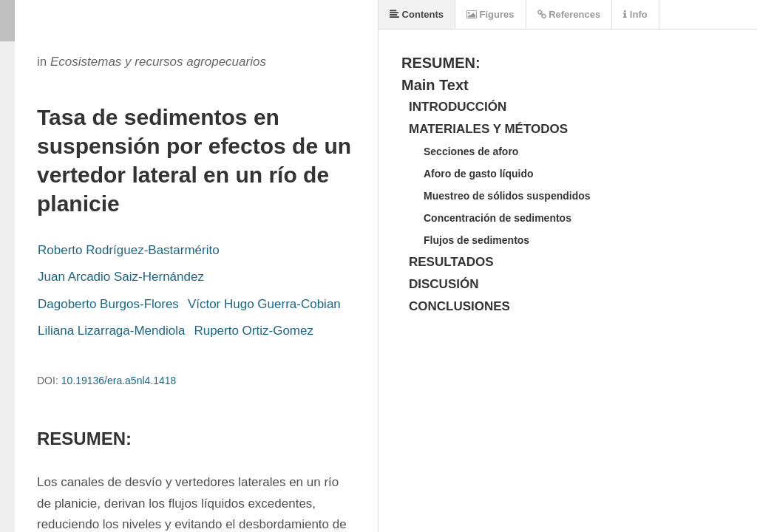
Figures (490, 14)
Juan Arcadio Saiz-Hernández (121, 277)
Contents (417, 14)
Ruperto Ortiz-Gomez (254, 331)
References (569, 14)
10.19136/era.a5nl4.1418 (119, 381)
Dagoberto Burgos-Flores (108, 304)
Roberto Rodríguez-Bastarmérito (129, 250)
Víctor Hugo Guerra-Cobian (264, 304)
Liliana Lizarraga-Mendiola (111, 331)
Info (635, 14)
